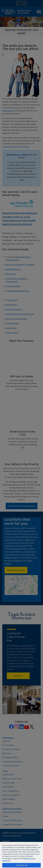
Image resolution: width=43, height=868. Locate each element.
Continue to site (21, 865)
